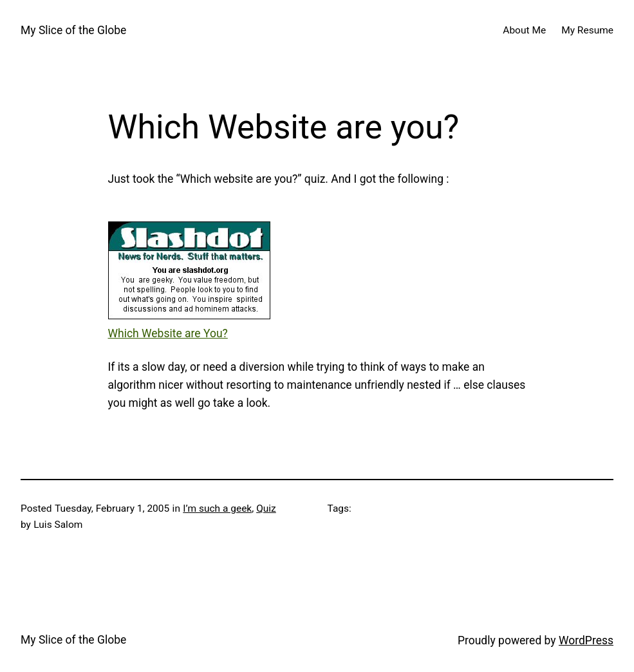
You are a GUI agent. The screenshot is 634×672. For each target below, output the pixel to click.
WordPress (586, 640)
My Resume (587, 30)
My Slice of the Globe (73, 30)
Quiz (266, 509)
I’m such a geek (217, 509)
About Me (524, 30)
